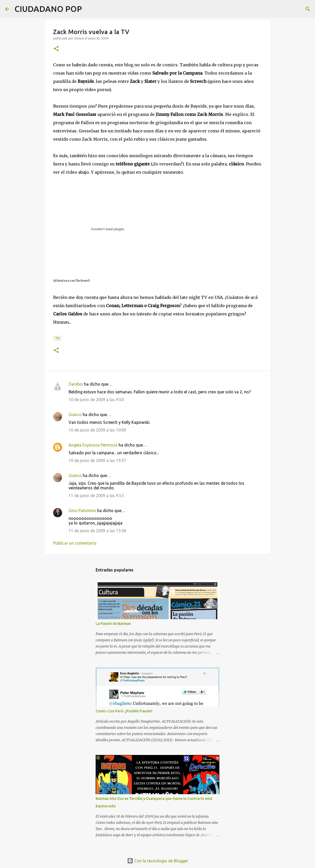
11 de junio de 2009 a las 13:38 (97, 531)
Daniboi (76, 384)
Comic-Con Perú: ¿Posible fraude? (124, 711)
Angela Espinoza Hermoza (93, 445)
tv (57, 338)
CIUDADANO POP (48, 9)
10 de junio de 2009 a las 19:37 (97, 460)
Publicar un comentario (75, 543)
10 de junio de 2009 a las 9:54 (96, 400)
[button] (56, 49)
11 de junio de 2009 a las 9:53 (96, 496)
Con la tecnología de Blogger (158, 861)
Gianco (75, 415)
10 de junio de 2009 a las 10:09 (97, 430)
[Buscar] (89, 9)
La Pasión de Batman (113, 624)
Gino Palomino (82, 511)
